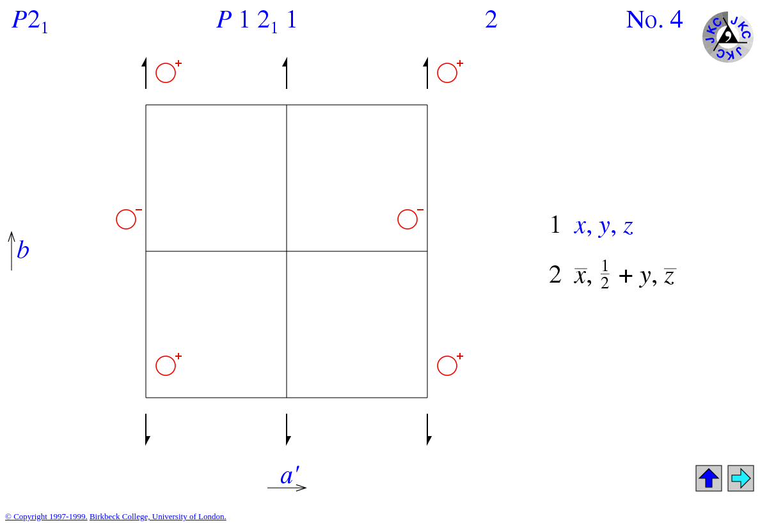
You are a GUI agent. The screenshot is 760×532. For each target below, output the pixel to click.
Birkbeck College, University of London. (158, 516)
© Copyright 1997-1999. (46, 516)
